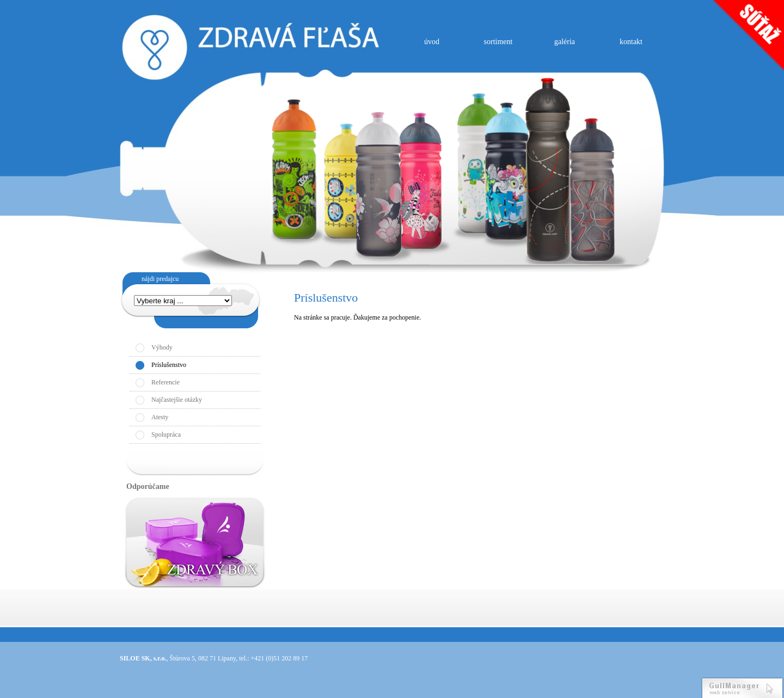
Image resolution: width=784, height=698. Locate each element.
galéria (565, 42)
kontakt (631, 42)
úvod (432, 42)
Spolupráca (166, 434)
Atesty (160, 417)
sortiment (498, 42)
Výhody (162, 347)
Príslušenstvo (169, 365)
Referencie (166, 382)
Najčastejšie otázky (177, 400)
